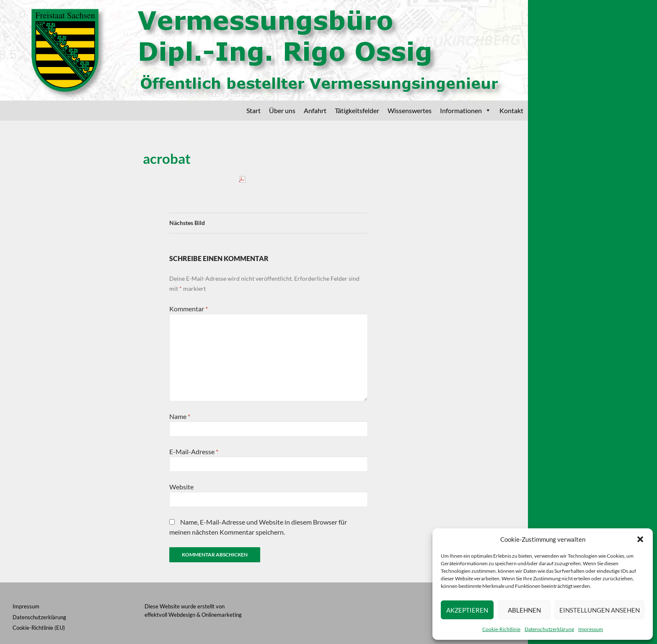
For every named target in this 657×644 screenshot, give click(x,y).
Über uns (282, 110)
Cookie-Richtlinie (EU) (39, 628)
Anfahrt (315, 110)
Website (181, 487)
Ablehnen (524, 610)
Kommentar (189, 309)
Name (180, 416)
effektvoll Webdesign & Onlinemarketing (193, 615)
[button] (640, 539)
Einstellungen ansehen (600, 610)
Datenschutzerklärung (549, 629)
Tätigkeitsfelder (357, 110)
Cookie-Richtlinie (501, 629)
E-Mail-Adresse (194, 451)
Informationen (466, 110)
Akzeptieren (467, 610)
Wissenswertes (410, 110)
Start (253, 110)
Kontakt (511, 110)
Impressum (591, 629)
